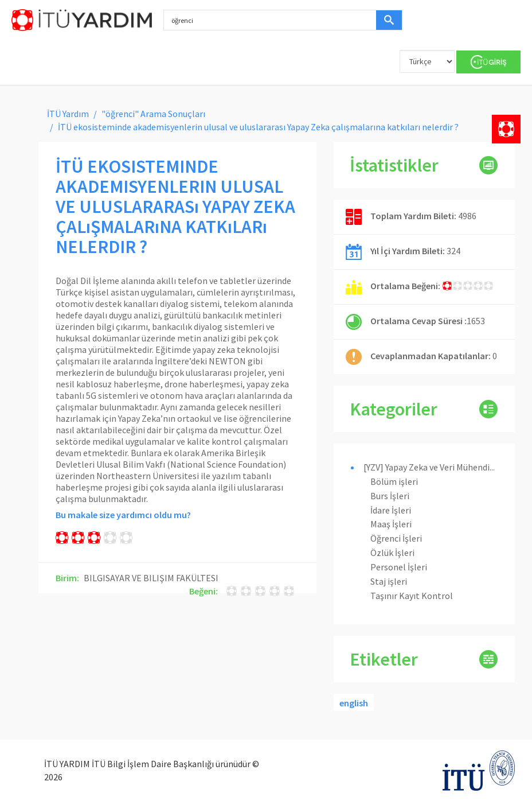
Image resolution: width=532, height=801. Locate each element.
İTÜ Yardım (68, 114)
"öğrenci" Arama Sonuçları (153, 114)
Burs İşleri (390, 496)
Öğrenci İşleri (396, 538)
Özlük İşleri (392, 553)
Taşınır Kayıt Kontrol (412, 596)
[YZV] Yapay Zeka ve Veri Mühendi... (429, 467)
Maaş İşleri (391, 524)
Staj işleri (389, 581)
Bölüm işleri (394, 481)
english (354, 703)
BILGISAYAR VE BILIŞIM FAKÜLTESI (151, 578)
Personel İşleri (399, 567)
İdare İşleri (391, 510)
